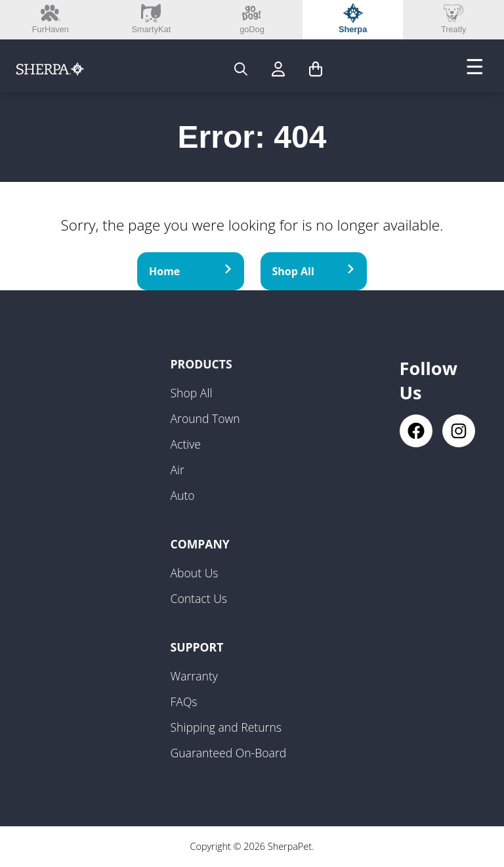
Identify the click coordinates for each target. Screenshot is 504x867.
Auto (183, 495)
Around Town (205, 418)
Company (200, 544)
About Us (195, 573)
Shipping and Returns (226, 727)
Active (186, 444)
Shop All (314, 271)
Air (178, 470)
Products (201, 364)
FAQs (184, 701)
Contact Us (199, 598)
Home (191, 271)
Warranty (194, 676)
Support (197, 647)
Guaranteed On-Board (229, 753)
